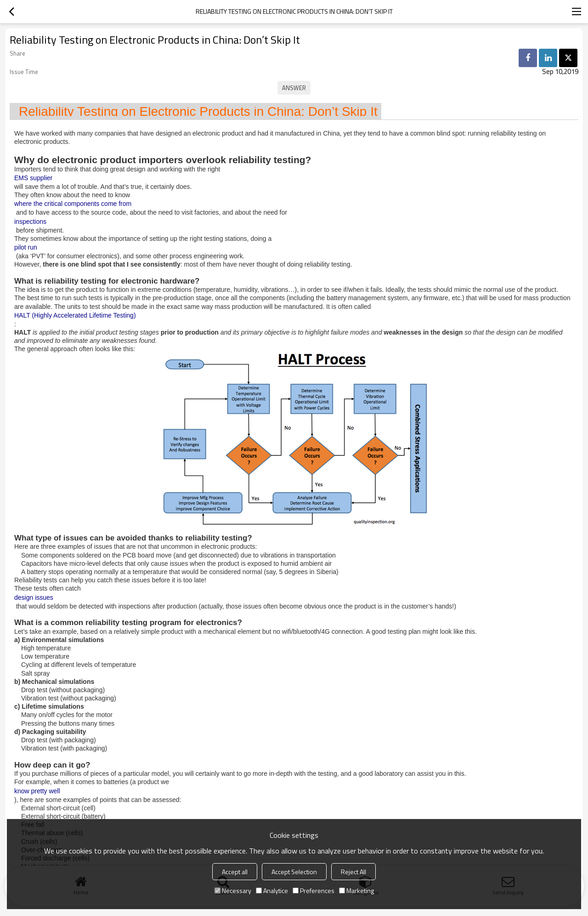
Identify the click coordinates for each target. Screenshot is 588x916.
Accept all (235, 872)
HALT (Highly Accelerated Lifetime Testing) (75, 315)
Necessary (233, 890)
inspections (30, 222)
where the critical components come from (73, 204)
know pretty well (37, 791)
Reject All (353, 872)
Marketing (356, 890)
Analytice (272, 890)
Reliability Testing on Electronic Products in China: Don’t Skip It (198, 112)
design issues (34, 597)
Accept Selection (294, 872)
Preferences (314, 890)
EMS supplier (33, 178)
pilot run (26, 247)
